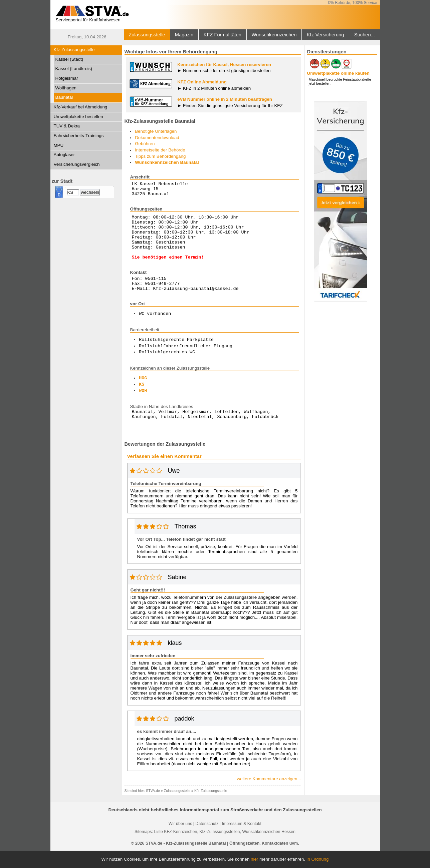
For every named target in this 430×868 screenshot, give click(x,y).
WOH (143, 406)
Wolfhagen (66, 88)
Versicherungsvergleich (77, 164)
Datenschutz (207, 841)
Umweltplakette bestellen (78, 117)
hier (254, 859)
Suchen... (365, 35)
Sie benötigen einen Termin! (168, 269)
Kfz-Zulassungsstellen (220, 849)
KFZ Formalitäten (223, 35)
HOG (143, 393)
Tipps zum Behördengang (160, 156)
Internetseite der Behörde (160, 150)
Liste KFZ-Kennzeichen (176, 849)
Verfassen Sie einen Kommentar (164, 473)
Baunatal (64, 97)
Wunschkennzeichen (274, 35)
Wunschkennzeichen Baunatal (167, 162)
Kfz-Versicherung (326, 35)
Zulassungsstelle (147, 35)
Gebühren (145, 144)
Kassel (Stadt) (69, 59)
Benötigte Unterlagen (156, 131)
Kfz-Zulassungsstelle (74, 50)
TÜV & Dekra (67, 126)
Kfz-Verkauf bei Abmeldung (81, 107)
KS (142, 400)
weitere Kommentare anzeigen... (269, 796)
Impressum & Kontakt (241, 841)
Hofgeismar (67, 78)
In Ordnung (318, 859)
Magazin (184, 35)
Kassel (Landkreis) (74, 69)
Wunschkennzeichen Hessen (269, 849)
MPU (59, 145)
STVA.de (153, 808)
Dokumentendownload (157, 138)
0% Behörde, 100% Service (353, 3)
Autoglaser (64, 155)
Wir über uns (180, 841)
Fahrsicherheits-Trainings (79, 136)
